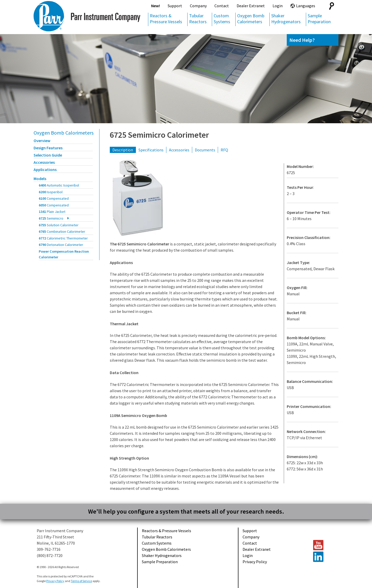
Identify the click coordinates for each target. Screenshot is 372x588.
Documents (205, 150)
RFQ (224, 150)
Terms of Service (81, 581)
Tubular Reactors (198, 19)
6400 (59, 185)
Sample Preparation (319, 19)
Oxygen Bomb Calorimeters (251, 19)
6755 (59, 225)
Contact (222, 6)
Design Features (48, 148)
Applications (45, 169)
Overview (42, 141)
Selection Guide (48, 155)
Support (175, 6)
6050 (54, 205)
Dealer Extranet (251, 6)
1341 (52, 212)
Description (123, 150)
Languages (306, 6)
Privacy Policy (255, 562)
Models (40, 179)
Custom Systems (222, 19)
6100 (54, 198)
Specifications (151, 150)
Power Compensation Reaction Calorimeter (64, 254)
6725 (51, 218)
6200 (51, 192)
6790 (61, 245)
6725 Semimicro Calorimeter (159, 135)
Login (278, 6)
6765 (62, 231)
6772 (63, 238)
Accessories (44, 162)
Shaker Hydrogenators (286, 19)
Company (198, 6)
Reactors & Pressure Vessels (166, 19)
